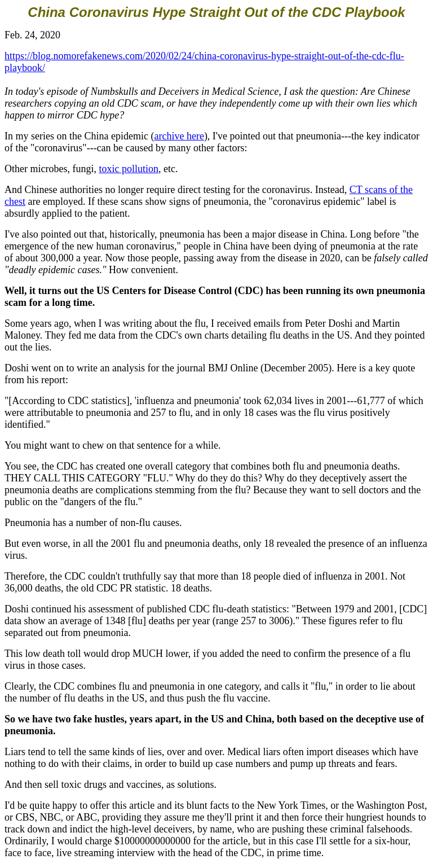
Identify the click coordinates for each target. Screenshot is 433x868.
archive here (179, 136)
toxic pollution (129, 169)
